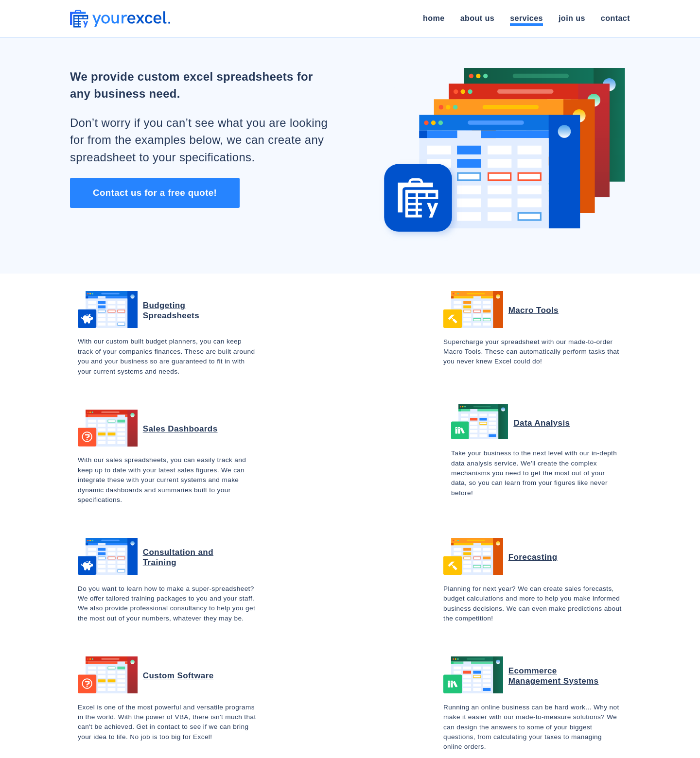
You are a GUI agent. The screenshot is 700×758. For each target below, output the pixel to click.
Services (526, 18)
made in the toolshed (438, 743)
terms (493, 743)
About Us (477, 18)
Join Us (572, 18)
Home (434, 18)
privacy (525, 743)
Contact (615, 18)
